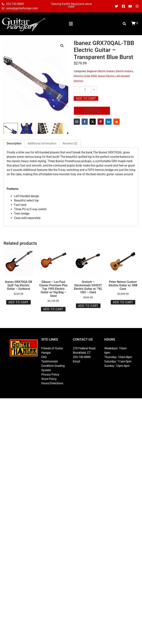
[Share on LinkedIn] (109, 122)
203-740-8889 (82, 357)
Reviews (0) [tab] (70, 143)
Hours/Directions (52, 383)
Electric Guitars (124, 71)
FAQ (44, 357)
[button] (62, 46)
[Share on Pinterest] (101, 122)
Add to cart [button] (18, 302)
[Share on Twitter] (93, 122)
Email (76, 361)
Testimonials (50, 361)
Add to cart (86, 98)
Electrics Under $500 (85, 76)
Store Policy (49, 379)
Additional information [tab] (42, 143)
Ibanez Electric (106, 76)
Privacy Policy (50, 375)
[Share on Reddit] (117, 122)
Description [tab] (14, 143)
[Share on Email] (77, 122)
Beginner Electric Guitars (101, 71)
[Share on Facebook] (85, 122)
